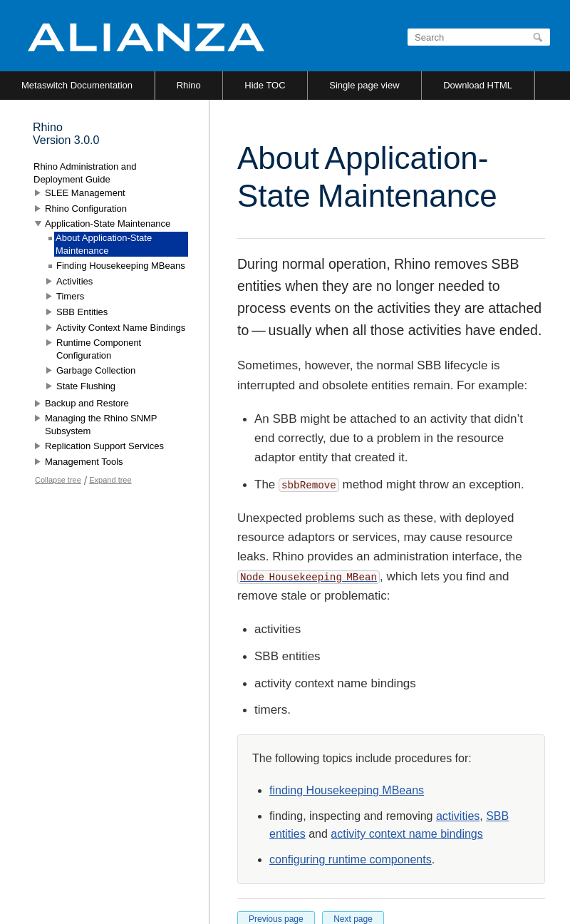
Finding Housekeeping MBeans (121, 266)
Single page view (364, 85)
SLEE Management (85, 193)
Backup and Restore (87, 403)
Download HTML (478, 85)
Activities (74, 281)
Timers (70, 296)
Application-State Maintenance (108, 224)
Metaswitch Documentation (77, 85)
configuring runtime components (351, 859)
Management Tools (84, 462)
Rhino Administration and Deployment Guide (85, 173)
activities (458, 816)
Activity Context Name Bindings (121, 328)
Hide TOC (265, 85)
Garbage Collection (96, 370)
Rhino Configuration (86, 209)
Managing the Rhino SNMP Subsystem (101, 425)
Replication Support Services (104, 446)
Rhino (189, 85)
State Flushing (86, 386)
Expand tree (110, 480)
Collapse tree (58, 480)
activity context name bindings (406, 834)
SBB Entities (82, 312)
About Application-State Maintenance (104, 244)
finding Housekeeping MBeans (347, 790)
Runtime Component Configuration (99, 349)
